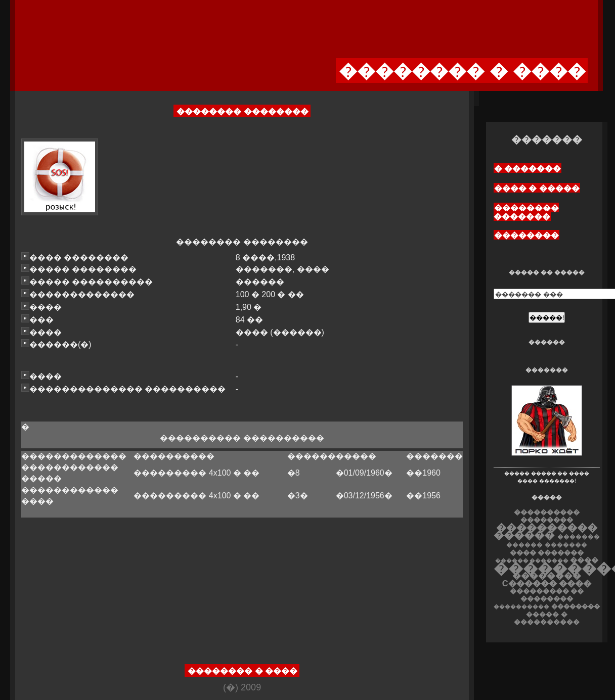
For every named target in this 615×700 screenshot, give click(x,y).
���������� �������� (547, 516)
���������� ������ (545, 531)
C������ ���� (547, 583)
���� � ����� (537, 188)
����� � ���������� (547, 618)
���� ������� (547, 553)
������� (566, 545)
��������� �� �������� (547, 595)
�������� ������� (526, 212)
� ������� (528, 169)
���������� (521, 606)
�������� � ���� (243, 671)
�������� (526, 235)
